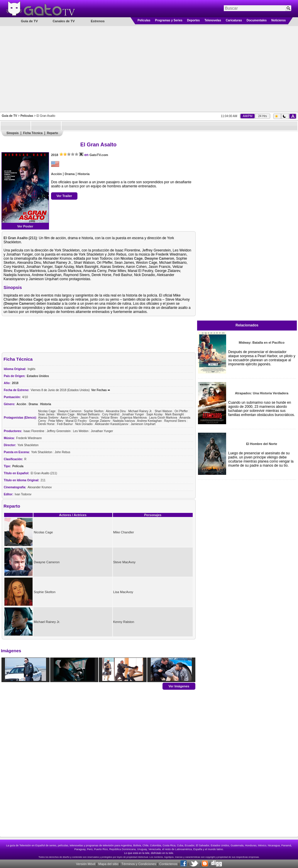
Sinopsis (13, 133)
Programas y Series (169, 20)
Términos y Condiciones (139, 864)
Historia (84, 174)
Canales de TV (64, 21)
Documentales (257, 20)
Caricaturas (234, 20)
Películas (144, 20)
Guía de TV (9, 116)
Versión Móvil (85, 864)
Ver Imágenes (179, 686)
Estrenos (98, 21)
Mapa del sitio (108, 864)
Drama (70, 174)
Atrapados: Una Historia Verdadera (262, 393)
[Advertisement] (149, 69)
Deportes (193, 20)
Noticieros (278, 20)
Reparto (53, 133)
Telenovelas (213, 20)
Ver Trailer (64, 196)
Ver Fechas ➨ (101, 390)
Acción (56, 174)
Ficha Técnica (33, 133)
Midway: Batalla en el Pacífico (262, 343)
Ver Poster (25, 226)
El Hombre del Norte (262, 444)
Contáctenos (168, 864)
